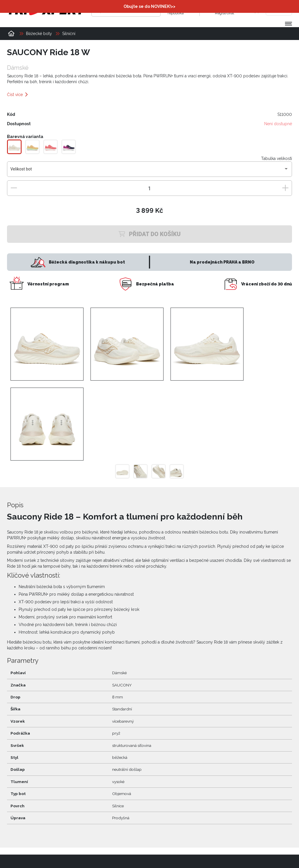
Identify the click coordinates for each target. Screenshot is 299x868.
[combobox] (150, 171)
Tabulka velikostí (277, 158)
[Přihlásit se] (209, 10)
